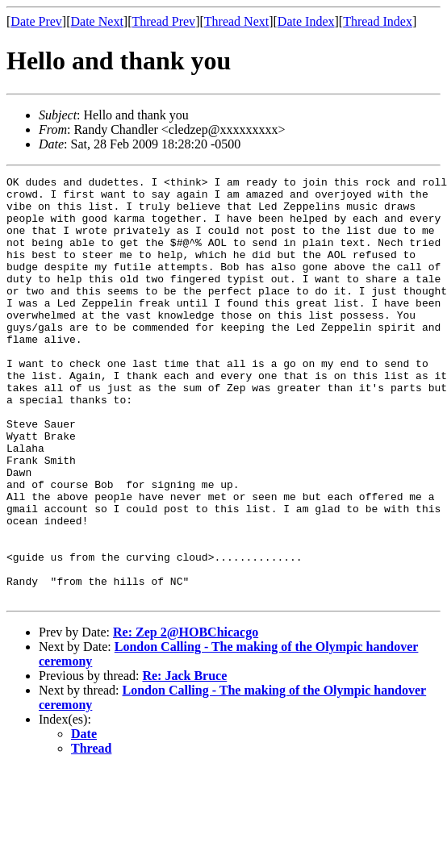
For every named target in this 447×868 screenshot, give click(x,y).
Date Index (306, 21)
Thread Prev (163, 21)
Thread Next (236, 21)
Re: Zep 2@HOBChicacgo (186, 717)
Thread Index (378, 21)
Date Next (97, 21)
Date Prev (36, 21)
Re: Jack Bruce (184, 760)
